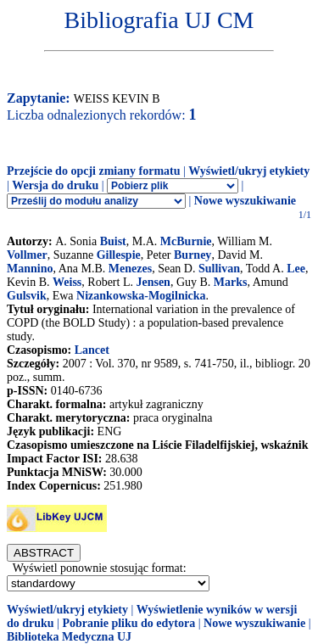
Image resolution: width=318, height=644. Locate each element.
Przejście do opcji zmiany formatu (94, 171)
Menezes (130, 269)
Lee (296, 269)
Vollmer (27, 255)
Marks (231, 282)
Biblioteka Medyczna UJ (69, 637)
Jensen (153, 282)
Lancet (92, 350)
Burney (192, 255)
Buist (113, 241)
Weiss (67, 282)
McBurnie (186, 241)
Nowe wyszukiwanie (245, 201)
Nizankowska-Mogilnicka (141, 296)
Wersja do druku (55, 185)
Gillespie (119, 255)
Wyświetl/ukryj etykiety (249, 171)
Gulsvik (27, 296)
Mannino (30, 269)
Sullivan (219, 269)
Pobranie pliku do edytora (128, 623)
